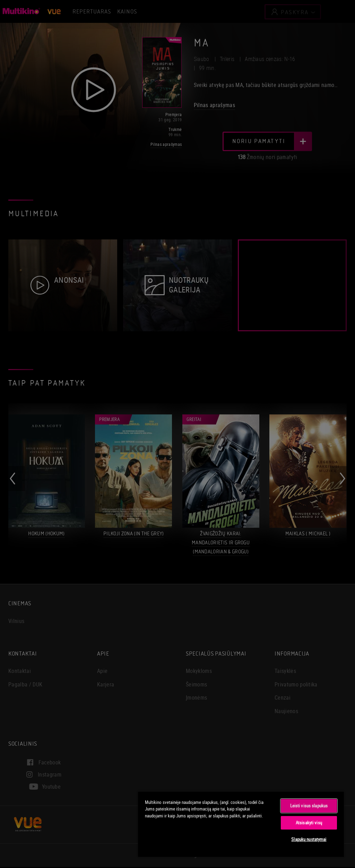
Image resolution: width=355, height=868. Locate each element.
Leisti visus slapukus (309, 806)
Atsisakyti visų (309, 823)
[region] (241, 824)
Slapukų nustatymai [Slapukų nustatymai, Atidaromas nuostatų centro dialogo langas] (309, 839)
